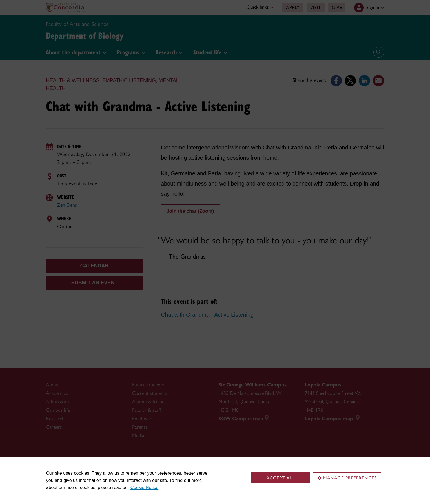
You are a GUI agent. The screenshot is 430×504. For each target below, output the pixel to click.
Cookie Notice (145, 488)
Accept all (281, 478)
